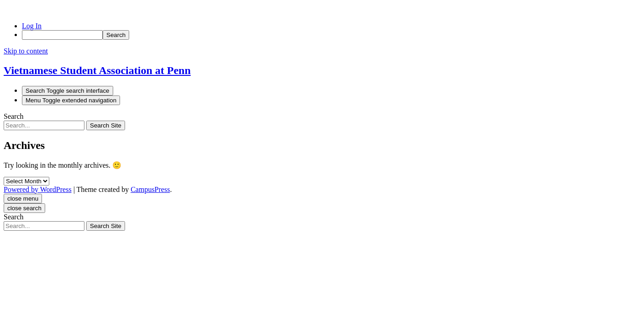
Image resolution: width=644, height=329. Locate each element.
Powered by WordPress (38, 189)
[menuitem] (331, 35)
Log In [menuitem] (32, 26)
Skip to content (26, 51)
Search (14, 116)
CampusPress (150, 189)
